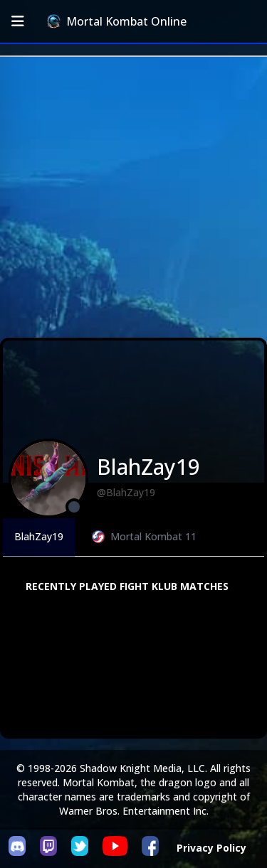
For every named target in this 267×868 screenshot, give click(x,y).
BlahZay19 (39, 536)
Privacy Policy (211, 848)
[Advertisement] (133, 197)
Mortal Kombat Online (117, 21)
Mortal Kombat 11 (144, 536)
